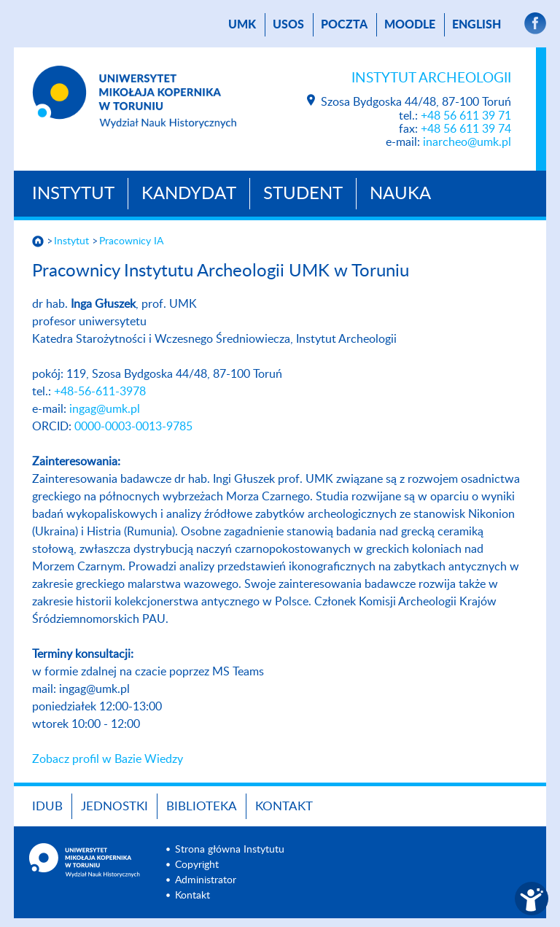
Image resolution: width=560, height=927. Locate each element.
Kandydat (189, 194)
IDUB (47, 806)
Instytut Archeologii (431, 78)
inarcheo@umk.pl (467, 142)
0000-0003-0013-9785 (133, 427)
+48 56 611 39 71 (466, 116)
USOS (288, 25)
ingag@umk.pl (105, 409)
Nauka (400, 194)
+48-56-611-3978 (100, 392)
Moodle (410, 25)
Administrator (206, 880)
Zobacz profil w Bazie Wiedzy (108, 759)
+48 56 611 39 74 (466, 129)
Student (303, 194)
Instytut (73, 194)
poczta (344, 25)
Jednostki (114, 806)
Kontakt (284, 806)
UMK (242, 25)
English (477, 25)
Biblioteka (202, 806)
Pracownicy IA (131, 241)
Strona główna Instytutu (230, 850)
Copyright (197, 865)
